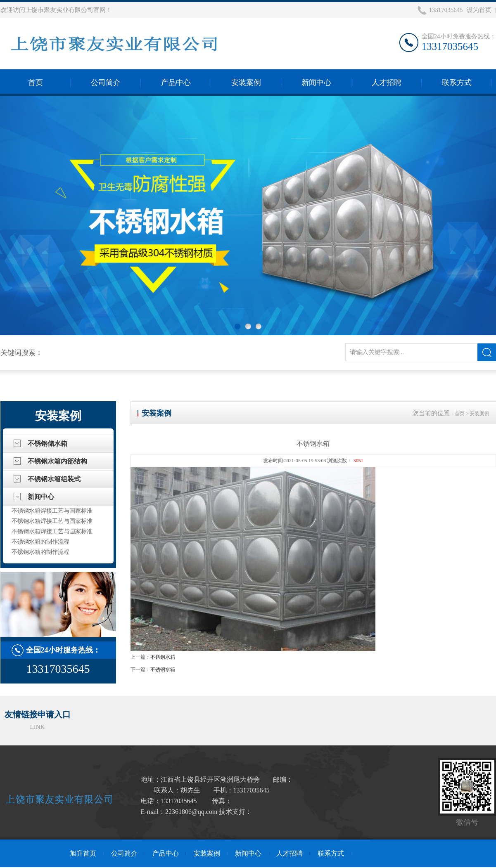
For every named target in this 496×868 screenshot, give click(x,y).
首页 (36, 83)
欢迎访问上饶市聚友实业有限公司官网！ (56, 10)
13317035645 (446, 10)
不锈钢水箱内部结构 (57, 461)
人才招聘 (387, 83)
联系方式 (457, 83)
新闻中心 (316, 83)
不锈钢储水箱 (47, 443)
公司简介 (106, 83)
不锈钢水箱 (163, 657)
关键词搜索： (21, 353)
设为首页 (479, 10)
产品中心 (176, 83)
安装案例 (246, 83)
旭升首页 (83, 853)
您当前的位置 (431, 413)
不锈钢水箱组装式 (54, 479)
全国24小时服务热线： (63, 650)
